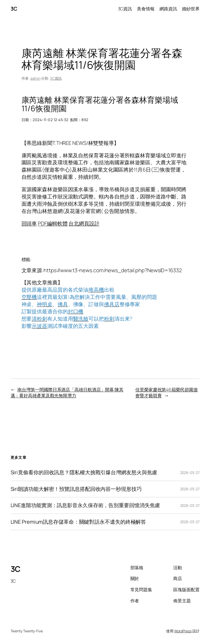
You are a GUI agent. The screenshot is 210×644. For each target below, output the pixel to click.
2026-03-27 (190, 473)
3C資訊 (56, 78)
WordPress (183, 631)
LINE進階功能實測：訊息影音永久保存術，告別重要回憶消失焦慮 (85, 505)
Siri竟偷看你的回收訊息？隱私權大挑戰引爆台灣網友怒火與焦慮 (84, 472)
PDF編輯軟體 (53, 223)
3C (14, 9)
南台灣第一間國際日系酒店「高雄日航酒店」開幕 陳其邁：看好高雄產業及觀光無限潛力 (67, 393)
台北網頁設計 (84, 223)
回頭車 (29, 223)
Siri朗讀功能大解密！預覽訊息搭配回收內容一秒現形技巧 (76, 489)
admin (35, 78)
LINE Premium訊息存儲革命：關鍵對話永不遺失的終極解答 (78, 522)
